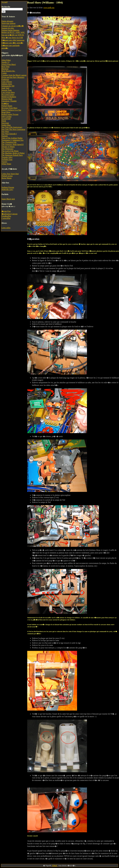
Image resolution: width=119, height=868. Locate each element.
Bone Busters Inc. (8, 71)
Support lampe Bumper (10, 30)
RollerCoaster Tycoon (10, 114)
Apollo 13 (5, 62)
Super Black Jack (8, 199)
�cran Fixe (6, 211)
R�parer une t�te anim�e (12, 43)
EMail (55, 866)
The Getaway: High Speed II (13, 144)
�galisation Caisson (9, 214)
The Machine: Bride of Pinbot (13, 153)
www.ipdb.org (49, 8)
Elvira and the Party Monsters (13, 77)
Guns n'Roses (7, 82)
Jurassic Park (7, 90)
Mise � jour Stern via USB (12, 38)
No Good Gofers (8, 95)
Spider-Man (6, 125)
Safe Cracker (7, 117)
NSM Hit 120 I (7, 189)
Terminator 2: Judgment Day (13, 140)
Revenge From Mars (9, 108)
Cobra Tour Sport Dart (10, 174)
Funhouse (5, 79)
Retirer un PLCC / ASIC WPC (13, 32)
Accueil (5, 2)
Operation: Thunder (9, 101)
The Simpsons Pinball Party (12, 155)
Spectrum (5, 123)
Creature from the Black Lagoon (14, 75)
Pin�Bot (5, 103)
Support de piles (8, 28)
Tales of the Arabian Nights (12, 138)
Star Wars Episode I (9, 134)
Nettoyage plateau (8, 23)
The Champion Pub (9, 142)
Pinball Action (7, 176)
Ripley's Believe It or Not (11, 110)
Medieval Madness (9, 97)
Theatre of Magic (8, 147)
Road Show (6, 112)
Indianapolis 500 (8, 86)
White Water (6, 164)
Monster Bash (7, 99)
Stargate (5, 136)
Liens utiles (6, 228)
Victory (4, 162)
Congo (4, 73)
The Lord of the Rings (10, 151)
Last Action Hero (8, 92)
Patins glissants (7, 21)
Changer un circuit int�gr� (13, 26)
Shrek (4, 121)
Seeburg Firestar (8, 187)
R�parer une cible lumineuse (13, 40)
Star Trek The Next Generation (13, 129)
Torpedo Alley (7, 157)
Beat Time (5, 67)
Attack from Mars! (9, 64)
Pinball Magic (7, 106)
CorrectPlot (6, 218)
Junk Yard (5, 88)
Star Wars (5, 132)
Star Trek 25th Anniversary (12, 127)
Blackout (5, 69)
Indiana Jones (7, 84)
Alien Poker (6, 60)
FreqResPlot (6, 216)
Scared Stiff (6, 119)
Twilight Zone (7, 160)
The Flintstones (7, 149)
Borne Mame (7, 178)
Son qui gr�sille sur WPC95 (13, 35)
